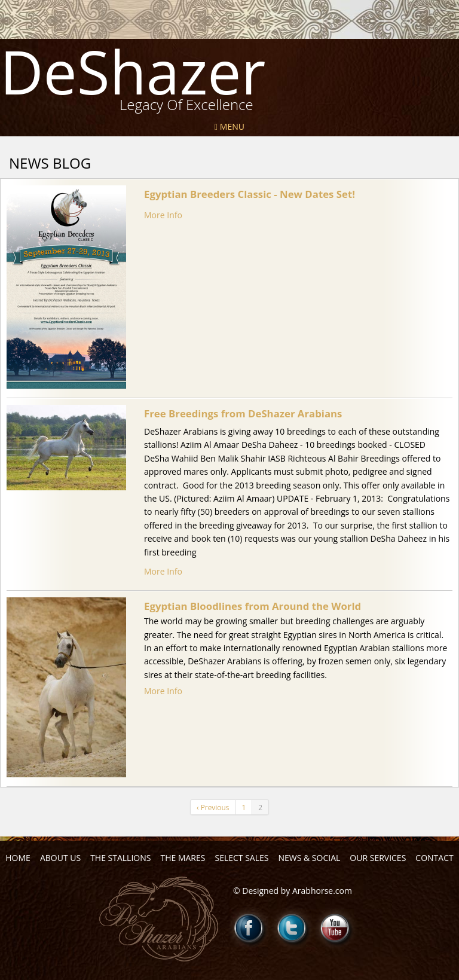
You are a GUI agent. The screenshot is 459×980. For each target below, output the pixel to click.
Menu (229, 126)
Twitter (292, 928)
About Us (60, 858)
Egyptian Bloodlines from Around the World (253, 606)
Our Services (378, 858)
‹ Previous (213, 807)
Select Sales (241, 858)
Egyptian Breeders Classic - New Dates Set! (250, 194)
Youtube (335, 928)
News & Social (309, 858)
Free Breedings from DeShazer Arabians (243, 413)
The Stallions (120, 858)
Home (18, 858)
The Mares (183, 858)
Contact (434, 858)
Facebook (249, 928)
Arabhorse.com (322, 891)
